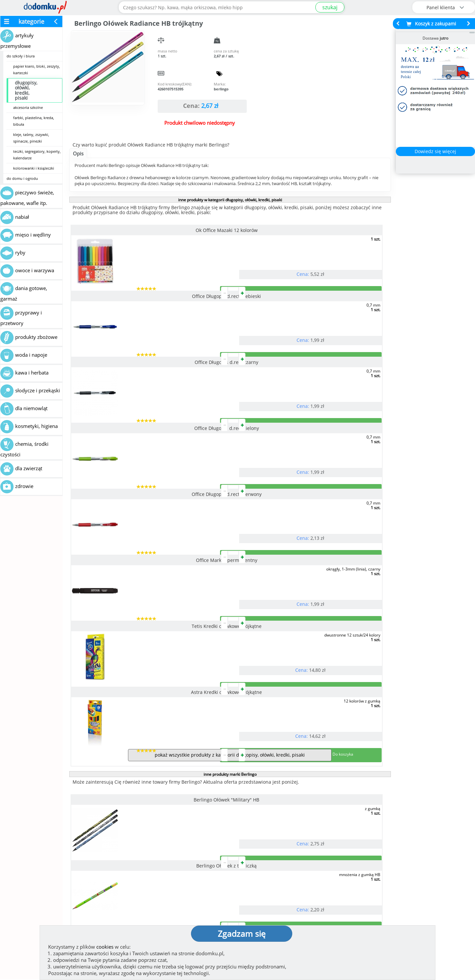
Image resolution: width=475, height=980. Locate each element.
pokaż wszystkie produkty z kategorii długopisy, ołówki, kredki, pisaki (230, 504)
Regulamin (257, 898)
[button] (21, 821)
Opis (78, 153)
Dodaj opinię (64, 849)
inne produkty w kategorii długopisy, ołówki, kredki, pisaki (230, 200)
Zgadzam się (242, 933)
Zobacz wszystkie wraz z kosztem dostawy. (411, 853)
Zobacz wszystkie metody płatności (180, 853)
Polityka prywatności (270, 909)
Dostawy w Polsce (296, 853)
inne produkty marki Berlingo (230, 523)
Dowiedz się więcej (435, 151)
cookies (105, 947)
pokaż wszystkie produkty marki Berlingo (230, 730)
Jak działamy (259, 888)
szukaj (330, 7)
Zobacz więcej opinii (68, 859)
